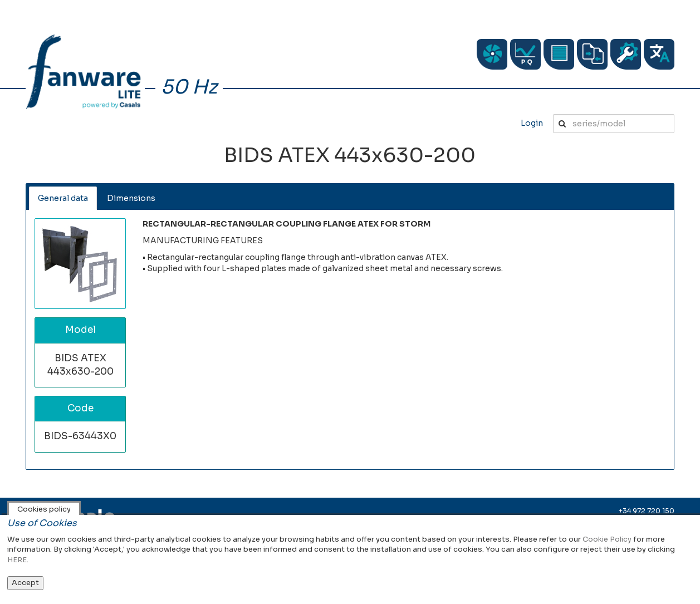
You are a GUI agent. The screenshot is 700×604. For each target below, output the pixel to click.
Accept (25, 583)
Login (532, 123)
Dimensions (131, 198)
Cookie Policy (607, 539)
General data (63, 198)
